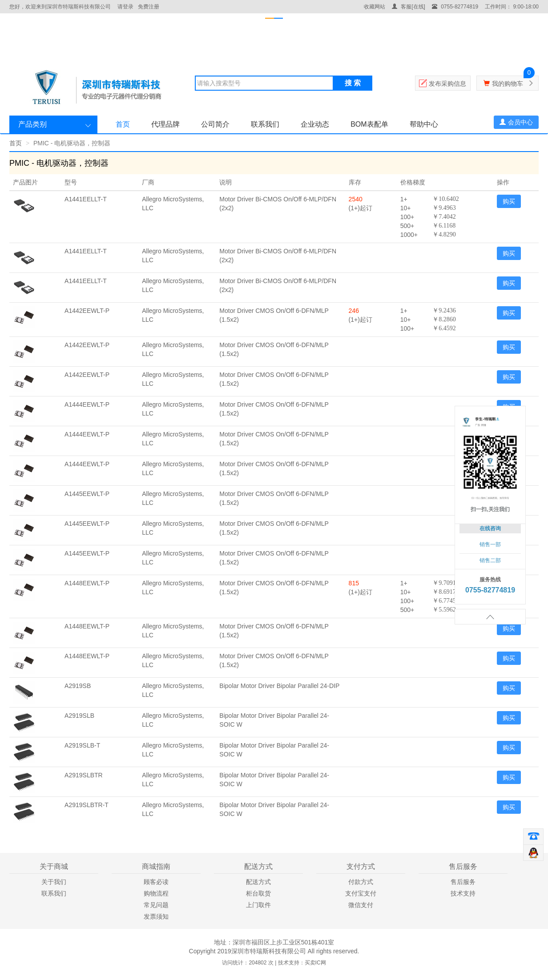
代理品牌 (165, 124)
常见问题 (156, 905)
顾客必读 (156, 882)
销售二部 (490, 560)
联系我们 (265, 124)
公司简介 (215, 124)
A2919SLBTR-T (87, 805)
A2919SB (78, 686)
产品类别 (32, 124)
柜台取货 (258, 893)
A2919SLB (79, 716)
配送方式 (258, 882)
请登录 (125, 7)
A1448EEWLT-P (87, 583)
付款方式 (361, 882)
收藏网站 (375, 7)
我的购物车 (508, 84)
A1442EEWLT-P (87, 311)
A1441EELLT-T (86, 199)
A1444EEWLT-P (87, 404)
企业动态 (315, 124)
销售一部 (490, 544)
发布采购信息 (447, 84)
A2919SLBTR (84, 775)
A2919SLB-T (82, 745)
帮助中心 (424, 124)
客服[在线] (409, 7)
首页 (123, 124)
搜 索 (353, 83)
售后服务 (463, 882)
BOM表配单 (369, 124)
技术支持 (463, 893)
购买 (509, 201)
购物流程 (156, 893)
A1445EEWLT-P (87, 494)
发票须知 (156, 916)
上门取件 (258, 905)
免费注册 (149, 7)
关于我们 (54, 882)
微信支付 (361, 905)
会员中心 (516, 122)
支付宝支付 (361, 893)
